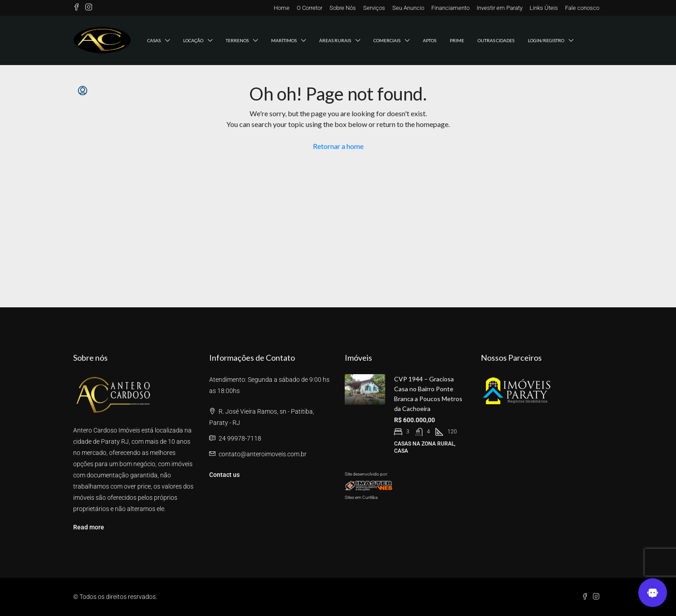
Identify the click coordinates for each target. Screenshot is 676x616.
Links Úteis (544, 8)
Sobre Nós (343, 8)
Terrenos (237, 40)
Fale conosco (582, 8)
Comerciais (387, 40)
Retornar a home (338, 146)
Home (282, 8)
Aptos (430, 40)
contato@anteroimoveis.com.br (263, 454)
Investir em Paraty (500, 8)
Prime (457, 40)
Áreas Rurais (335, 40)
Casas (154, 40)
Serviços (374, 8)
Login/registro (546, 40)
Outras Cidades (496, 40)
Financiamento (450, 8)
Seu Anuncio (408, 8)
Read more (89, 527)
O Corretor (309, 8)
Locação (193, 40)
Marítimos (284, 40)
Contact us (224, 475)
